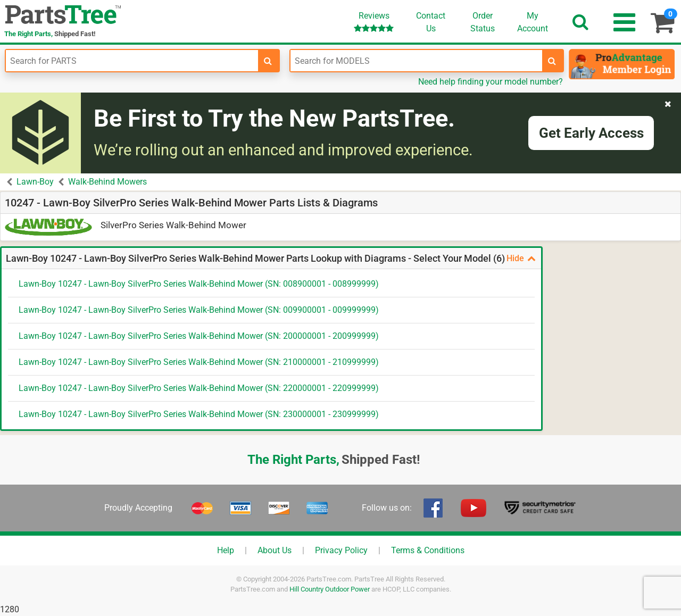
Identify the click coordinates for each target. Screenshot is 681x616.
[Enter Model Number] (417, 61)
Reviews (374, 22)
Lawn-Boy (35, 182)
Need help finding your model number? (491, 82)
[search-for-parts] (268, 61)
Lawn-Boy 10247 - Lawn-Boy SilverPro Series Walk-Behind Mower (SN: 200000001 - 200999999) (199, 336)
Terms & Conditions (428, 550)
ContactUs (431, 22)
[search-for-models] (552, 61)
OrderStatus (483, 22)
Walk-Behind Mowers (107, 182)
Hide (521, 258)
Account (533, 22)
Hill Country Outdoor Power (330, 589)
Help (226, 550)
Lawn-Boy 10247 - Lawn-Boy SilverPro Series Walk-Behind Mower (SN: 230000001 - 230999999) (199, 414)
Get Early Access (591, 133)
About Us (275, 550)
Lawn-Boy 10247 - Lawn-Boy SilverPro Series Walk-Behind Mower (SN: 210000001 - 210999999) (199, 362)
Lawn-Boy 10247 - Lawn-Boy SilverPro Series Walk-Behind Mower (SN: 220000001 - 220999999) (199, 388)
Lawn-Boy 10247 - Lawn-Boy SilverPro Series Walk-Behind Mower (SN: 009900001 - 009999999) (199, 310)
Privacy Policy (341, 550)
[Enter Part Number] (132, 61)
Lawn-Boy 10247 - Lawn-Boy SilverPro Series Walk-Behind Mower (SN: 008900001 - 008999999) (199, 284)
